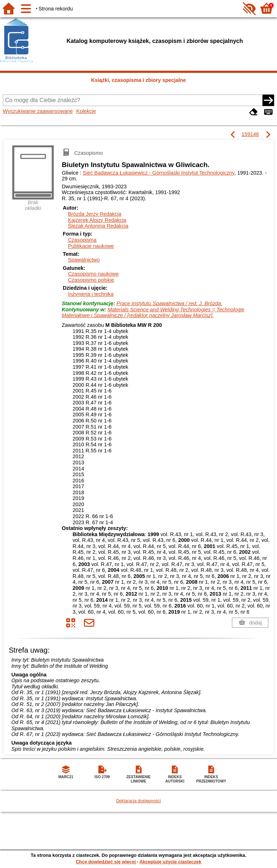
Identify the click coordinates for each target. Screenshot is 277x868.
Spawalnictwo (84, 260)
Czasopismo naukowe (93, 274)
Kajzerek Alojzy (97, 220)
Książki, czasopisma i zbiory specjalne (138, 80)
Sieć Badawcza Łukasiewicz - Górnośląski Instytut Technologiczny (159, 173)
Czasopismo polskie (91, 280)
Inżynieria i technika (91, 294)
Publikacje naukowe (91, 246)
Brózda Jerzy (94, 214)
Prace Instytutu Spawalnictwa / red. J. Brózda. (170, 303)
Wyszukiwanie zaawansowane (38, 111)
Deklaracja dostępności (138, 801)
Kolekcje (86, 111)
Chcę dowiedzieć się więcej (106, 862)
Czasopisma (82, 240)
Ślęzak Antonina (98, 226)
